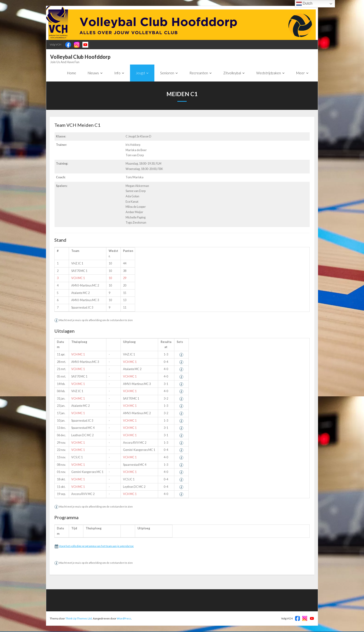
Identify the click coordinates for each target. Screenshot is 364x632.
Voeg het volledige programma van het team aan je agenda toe (96, 546)
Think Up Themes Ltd (79, 619)
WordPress (124, 619)
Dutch (304, 4)
